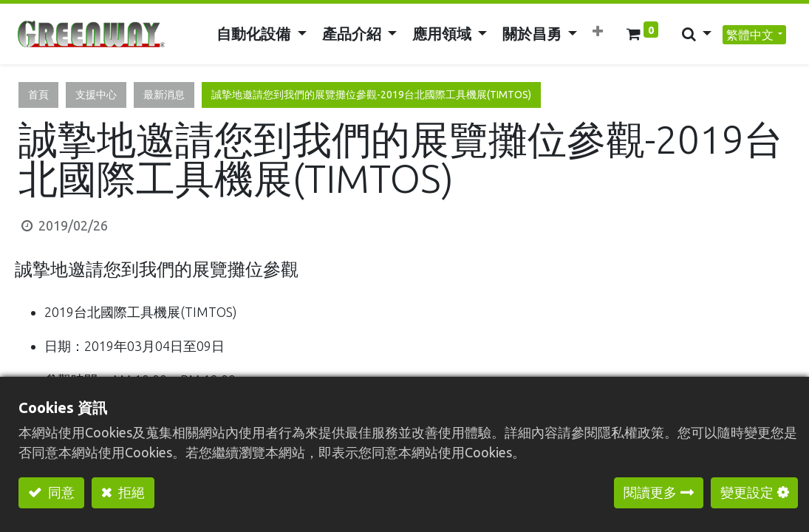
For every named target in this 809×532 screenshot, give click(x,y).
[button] (597, 31)
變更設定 (747, 492)
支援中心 (96, 95)
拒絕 (130, 492)
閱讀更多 (650, 492)
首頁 (38, 95)
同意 (60, 492)
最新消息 (164, 95)
